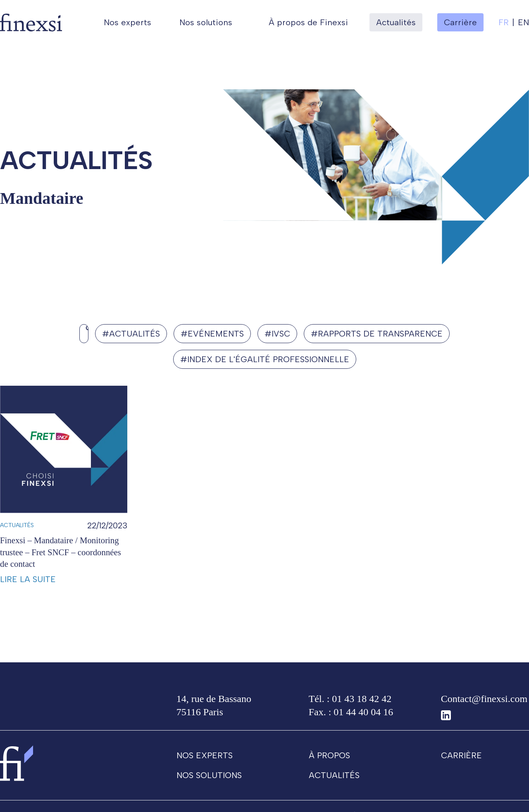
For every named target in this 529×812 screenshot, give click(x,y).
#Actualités (131, 333)
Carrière (461, 759)
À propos (329, 759)
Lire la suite (28, 591)
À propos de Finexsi (308, 22)
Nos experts (127, 22)
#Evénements (212, 333)
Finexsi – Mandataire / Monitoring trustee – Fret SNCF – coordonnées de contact (61, 564)
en (523, 22)
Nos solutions (206, 22)
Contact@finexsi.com (484, 702)
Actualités (396, 22)
